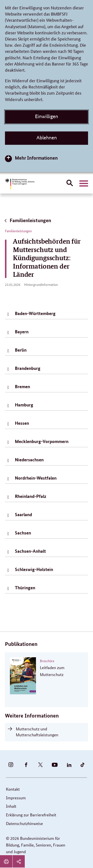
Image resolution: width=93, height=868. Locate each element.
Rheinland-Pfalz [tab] (31, 496)
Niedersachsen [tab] (29, 460)
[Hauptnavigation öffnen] (84, 184)
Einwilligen (46, 116)
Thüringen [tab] (25, 588)
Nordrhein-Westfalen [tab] (36, 478)
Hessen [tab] (22, 423)
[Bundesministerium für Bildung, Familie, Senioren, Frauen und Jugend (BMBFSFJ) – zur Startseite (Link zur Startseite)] (20, 184)
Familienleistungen (27, 220)
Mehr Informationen (36, 158)
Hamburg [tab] (24, 405)
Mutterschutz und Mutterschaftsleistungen (37, 732)
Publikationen (21, 644)
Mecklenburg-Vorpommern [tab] (42, 441)
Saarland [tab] (23, 514)
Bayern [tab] (22, 332)
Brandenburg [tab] (28, 368)
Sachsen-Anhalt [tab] (30, 551)
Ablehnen (47, 138)
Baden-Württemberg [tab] (35, 313)
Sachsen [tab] (23, 533)
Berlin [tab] (21, 350)
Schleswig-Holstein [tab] (34, 569)
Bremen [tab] (22, 386)
